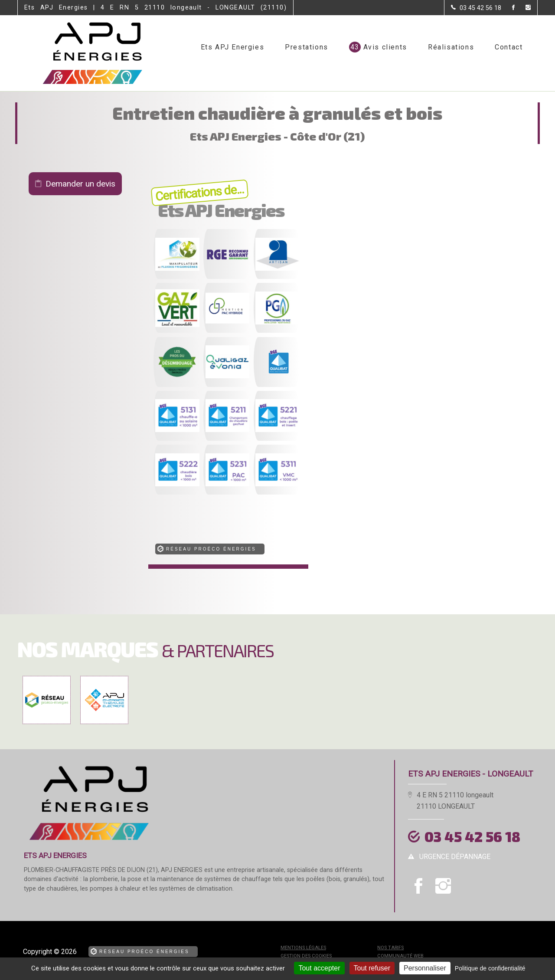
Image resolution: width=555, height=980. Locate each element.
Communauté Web (400, 956)
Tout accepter (319, 968)
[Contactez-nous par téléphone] (476, 8)
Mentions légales (303, 948)
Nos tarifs (390, 948)
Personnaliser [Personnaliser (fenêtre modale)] (425, 968)
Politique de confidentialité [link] (490, 968)
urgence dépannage (455, 857)
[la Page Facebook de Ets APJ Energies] (508, 8)
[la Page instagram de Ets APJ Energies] (523, 8)
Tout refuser (372, 968)
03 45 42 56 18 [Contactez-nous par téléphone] (472, 836)
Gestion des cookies (306, 956)
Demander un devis (80, 184)
